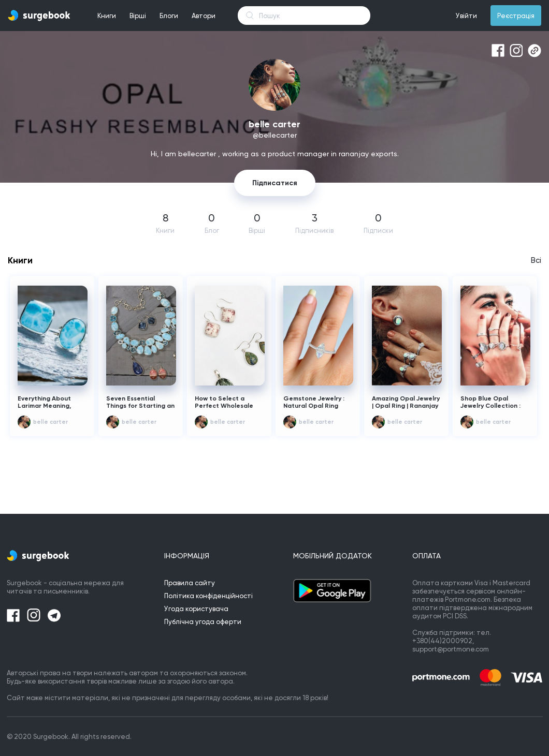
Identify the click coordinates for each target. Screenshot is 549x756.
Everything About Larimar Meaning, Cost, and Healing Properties (45, 403)
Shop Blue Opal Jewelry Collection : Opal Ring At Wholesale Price (490, 403)
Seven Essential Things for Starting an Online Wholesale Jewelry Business (140, 403)
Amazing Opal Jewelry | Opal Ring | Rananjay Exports (406, 403)
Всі (536, 260)
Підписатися (275, 183)
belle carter (50, 422)
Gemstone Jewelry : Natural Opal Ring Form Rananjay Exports (314, 403)
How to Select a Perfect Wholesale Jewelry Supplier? (224, 403)
